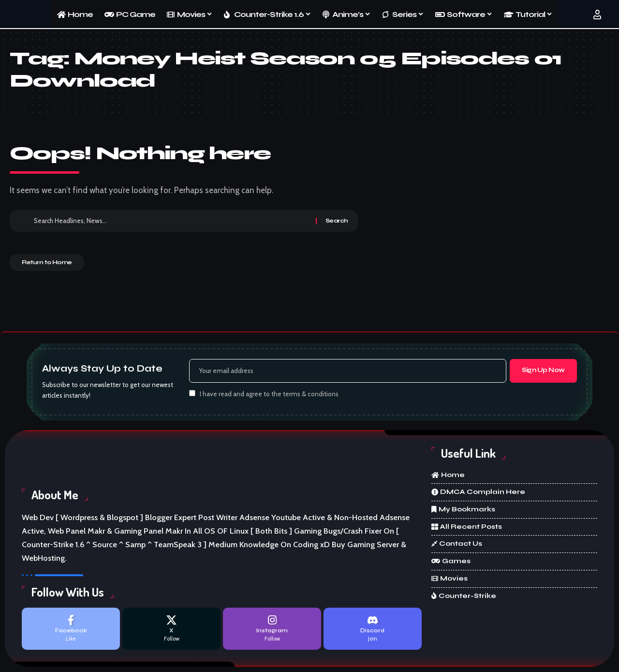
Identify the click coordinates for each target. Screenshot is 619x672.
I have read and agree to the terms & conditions (269, 396)
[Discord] (373, 632)
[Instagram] (272, 632)
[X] (171, 632)
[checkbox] (192, 395)
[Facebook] (71, 632)
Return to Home (56, 266)
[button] (597, 15)
